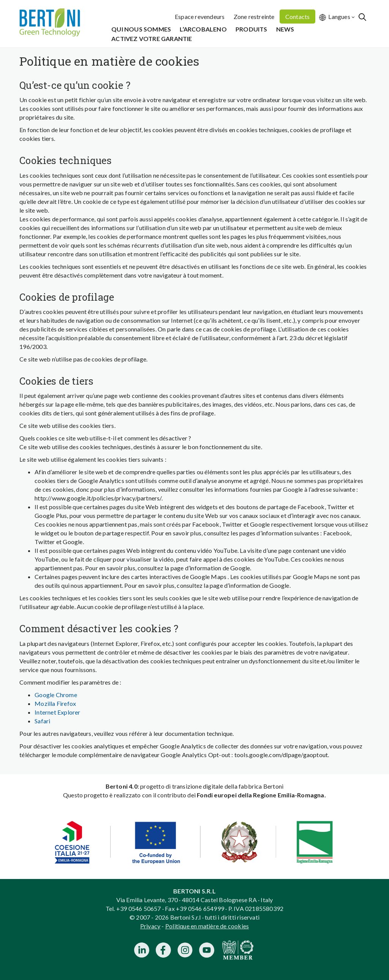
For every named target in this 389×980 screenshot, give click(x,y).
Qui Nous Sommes (141, 29)
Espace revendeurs (200, 17)
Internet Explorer (57, 712)
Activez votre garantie (152, 39)
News (285, 29)
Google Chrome (56, 695)
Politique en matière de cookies (207, 926)
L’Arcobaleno (203, 29)
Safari (42, 721)
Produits (251, 29)
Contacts (298, 17)
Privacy (150, 926)
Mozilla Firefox (55, 703)
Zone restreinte (254, 17)
